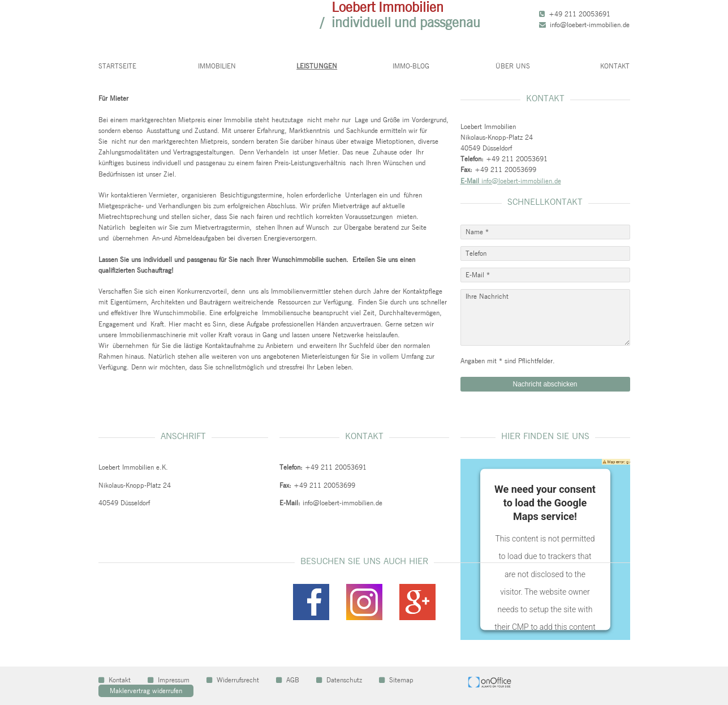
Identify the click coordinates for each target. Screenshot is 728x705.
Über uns (513, 66)
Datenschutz (339, 680)
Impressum (169, 680)
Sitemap (396, 680)
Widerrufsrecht (233, 680)
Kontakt (615, 66)
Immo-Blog (411, 66)
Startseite (117, 66)
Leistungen (317, 66)
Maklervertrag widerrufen (146, 691)
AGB (288, 680)
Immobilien (217, 66)
